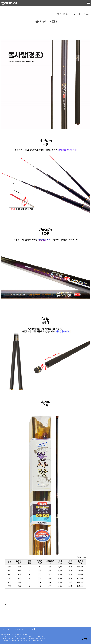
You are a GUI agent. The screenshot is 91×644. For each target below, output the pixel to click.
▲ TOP (84, 639)
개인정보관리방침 (20, 629)
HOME (3, 629)
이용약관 (10, 629)
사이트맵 (31, 629)
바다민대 (74, 14)
